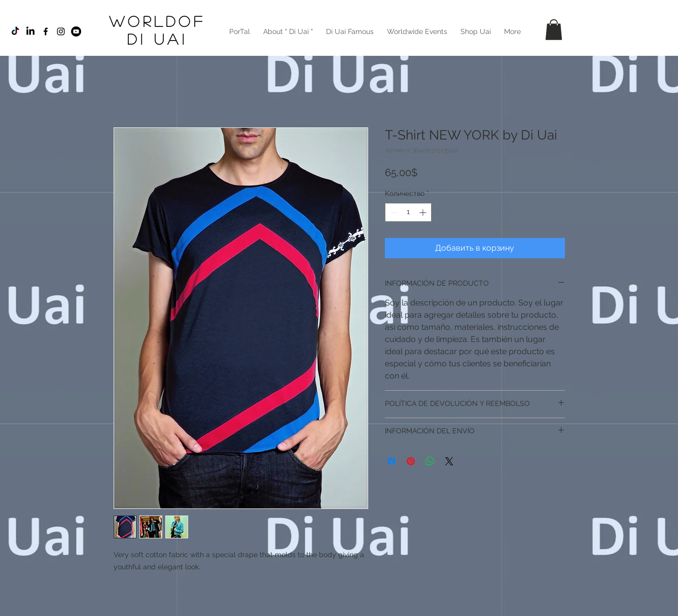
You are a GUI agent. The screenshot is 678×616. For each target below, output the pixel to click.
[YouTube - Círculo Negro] (76, 31)
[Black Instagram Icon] (61, 31)
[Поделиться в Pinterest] (411, 461)
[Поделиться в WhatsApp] (430, 461)
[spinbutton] (408, 212)
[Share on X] (449, 461)
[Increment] (424, 212)
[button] (554, 30)
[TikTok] (15, 31)
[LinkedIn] (30, 31)
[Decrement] (393, 212)
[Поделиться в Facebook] (391, 461)
